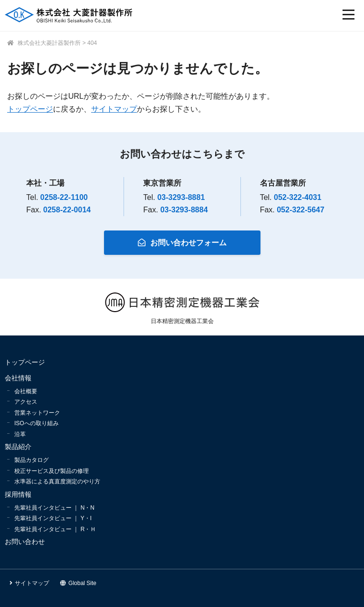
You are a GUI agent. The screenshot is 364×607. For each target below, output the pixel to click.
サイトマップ (114, 109)
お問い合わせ (25, 542)
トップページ (30, 109)
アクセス (26, 402)
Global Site (78, 583)
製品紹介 (18, 447)
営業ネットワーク (37, 413)
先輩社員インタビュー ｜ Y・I (53, 518)
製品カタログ (31, 460)
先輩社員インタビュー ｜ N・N (54, 508)
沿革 (20, 434)
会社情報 (18, 378)
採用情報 (18, 494)
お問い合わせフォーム (182, 243)
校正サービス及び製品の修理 (52, 471)
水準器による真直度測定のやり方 (57, 481)
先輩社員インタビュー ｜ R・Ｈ (55, 529)
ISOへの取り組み (36, 423)
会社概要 (26, 391)
